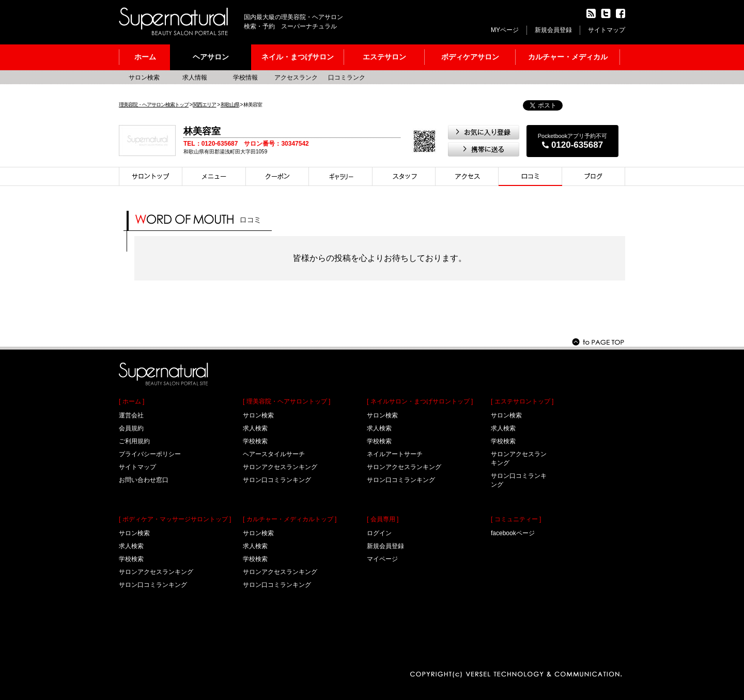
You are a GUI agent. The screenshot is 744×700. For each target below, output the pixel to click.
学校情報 (245, 77)
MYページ (505, 30)
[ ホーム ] (131, 401)
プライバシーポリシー (150, 454)
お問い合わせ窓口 (144, 480)
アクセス (467, 176)
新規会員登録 (553, 30)
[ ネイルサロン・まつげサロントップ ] (420, 401)
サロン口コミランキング (153, 585)
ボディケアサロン (470, 57)
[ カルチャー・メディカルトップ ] (290, 519)
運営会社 (131, 415)
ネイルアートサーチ (395, 454)
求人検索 (131, 546)
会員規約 (131, 428)
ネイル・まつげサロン (298, 57)
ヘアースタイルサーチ (274, 454)
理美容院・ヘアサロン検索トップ (154, 105)
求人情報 (195, 77)
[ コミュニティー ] (516, 519)
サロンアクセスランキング (156, 572)
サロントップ (151, 176)
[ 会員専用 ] (383, 519)
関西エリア (204, 105)
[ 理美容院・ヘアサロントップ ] (286, 401)
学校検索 (131, 559)
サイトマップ (607, 30)
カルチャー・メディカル (568, 57)
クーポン (277, 176)
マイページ (382, 559)
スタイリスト (404, 176)
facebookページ (513, 533)
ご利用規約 (134, 441)
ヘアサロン (211, 57)
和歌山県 (230, 105)
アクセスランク (296, 77)
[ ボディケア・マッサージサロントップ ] (175, 519)
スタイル (341, 176)
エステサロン (384, 57)
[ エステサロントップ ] (522, 401)
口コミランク (347, 77)
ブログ (594, 176)
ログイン (379, 533)
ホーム (145, 57)
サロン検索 (144, 77)
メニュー (214, 176)
